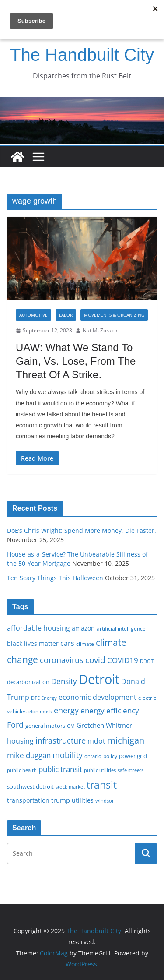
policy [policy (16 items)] (110, 756)
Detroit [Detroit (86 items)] (99, 679)
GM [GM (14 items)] (71, 726)
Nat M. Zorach (100, 330)
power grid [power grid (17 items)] (133, 756)
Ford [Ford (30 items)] (15, 724)
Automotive (33, 315)
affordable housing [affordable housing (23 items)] (38, 628)
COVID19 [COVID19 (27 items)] (123, 660)
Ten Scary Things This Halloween (55, 578)
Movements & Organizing (114, 315)
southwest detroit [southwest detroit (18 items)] (30, 786)
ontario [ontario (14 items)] (93, 756)
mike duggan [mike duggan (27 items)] (29, 755)
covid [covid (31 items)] (95, 660)
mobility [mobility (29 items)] (68, 755)
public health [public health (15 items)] (22, 770)
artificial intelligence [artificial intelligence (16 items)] (121, 628)
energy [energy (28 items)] (66, 710)
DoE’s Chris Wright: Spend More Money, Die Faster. (82, 531)
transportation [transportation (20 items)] (28, 800)
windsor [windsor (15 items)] (105, 801)
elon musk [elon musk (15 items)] (40, 711)
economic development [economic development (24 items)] (98, 697)
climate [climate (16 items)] (85, 644)
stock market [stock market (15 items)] (70, 787)
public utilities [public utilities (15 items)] (100, 770)
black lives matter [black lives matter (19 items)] (33, 643)
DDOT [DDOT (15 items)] (147, 661)
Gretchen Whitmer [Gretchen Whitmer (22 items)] (104, 725)
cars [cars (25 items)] (67, 643)
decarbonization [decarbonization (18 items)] (28, 682)
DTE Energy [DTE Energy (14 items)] (44, 698)
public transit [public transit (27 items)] (60, 769)
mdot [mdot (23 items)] (96, 741)
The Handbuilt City (82, 55)
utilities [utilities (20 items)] (83, 800)
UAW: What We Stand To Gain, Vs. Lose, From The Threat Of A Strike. (76, 361)
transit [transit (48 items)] (102, 785)
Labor (66, 315)
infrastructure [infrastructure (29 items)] (61, 740)
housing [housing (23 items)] (20, 741)
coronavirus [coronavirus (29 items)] (62, 660)
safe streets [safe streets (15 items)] (131, 770)
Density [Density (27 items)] (64, 681)
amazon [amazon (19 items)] (83, 628)
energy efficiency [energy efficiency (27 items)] (110, 710)
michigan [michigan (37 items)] (126, 740)
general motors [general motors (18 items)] (45, 726)
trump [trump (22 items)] (61, 800)
